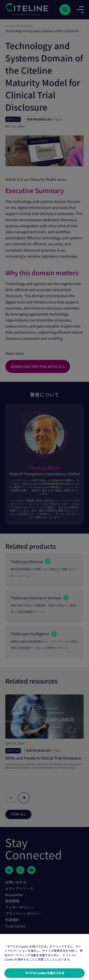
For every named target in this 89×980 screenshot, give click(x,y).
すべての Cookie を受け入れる (45, 973)
